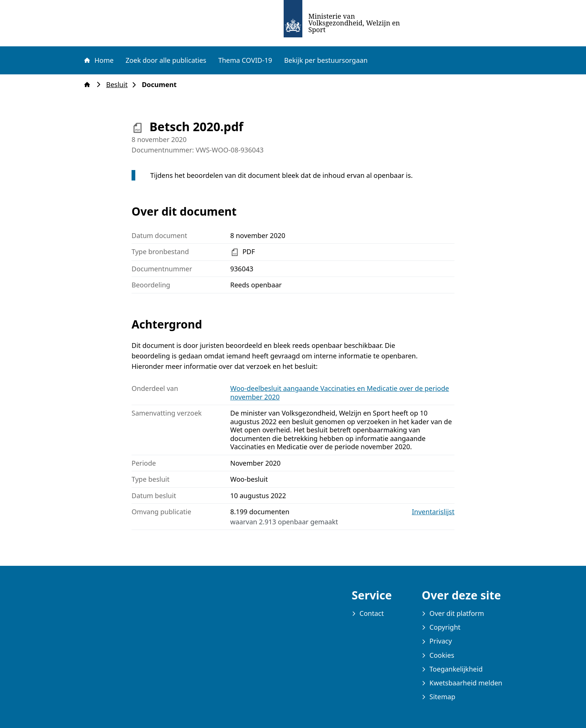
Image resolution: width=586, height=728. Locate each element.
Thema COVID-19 (245, 60)
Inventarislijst (433, 512)
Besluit (119, 85)
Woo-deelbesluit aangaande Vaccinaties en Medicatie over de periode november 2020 (340, 393)
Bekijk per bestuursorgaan (326, 60)
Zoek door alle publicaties (166, 60)
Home (98, 60)
